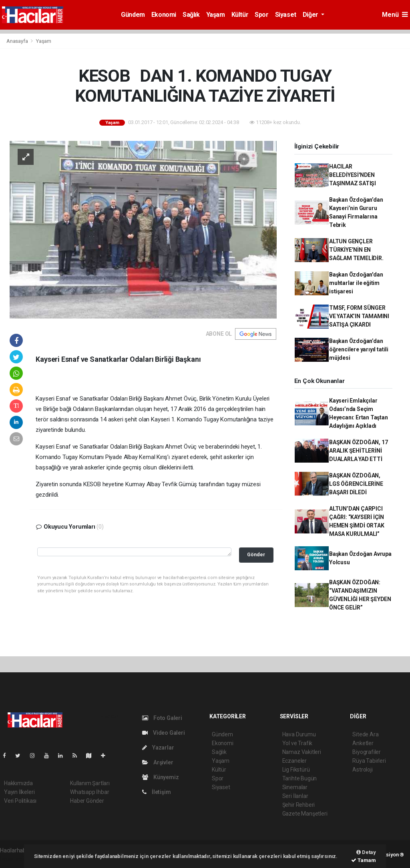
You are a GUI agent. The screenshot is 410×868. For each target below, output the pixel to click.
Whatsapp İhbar (89, 792)
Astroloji (362, 770)
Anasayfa (18, 41)
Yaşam (216, 15)
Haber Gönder (87, 801)
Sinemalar (295, 787)
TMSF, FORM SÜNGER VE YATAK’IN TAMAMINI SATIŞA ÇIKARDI (359, 316)
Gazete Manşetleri (305, 814)
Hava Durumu (299, 734)
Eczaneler (294, 761)
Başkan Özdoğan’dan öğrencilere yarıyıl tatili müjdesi (359, 349)
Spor (261, 15)
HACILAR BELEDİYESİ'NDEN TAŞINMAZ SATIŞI (353, 175)
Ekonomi (164, 15)
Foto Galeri (162, 718)
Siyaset (286, 15)
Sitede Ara (365, 734)
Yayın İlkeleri (19, 792)
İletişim (156, 792)
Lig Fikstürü (296, 770)
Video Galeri (163, 733)
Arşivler (158, 762)
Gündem (133, 15)
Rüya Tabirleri (369, 761)
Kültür (240, 15)
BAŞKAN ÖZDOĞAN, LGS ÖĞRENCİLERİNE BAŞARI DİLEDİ (356, 484)
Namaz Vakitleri (302, 752)
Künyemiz (160, 777)
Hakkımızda (18, 783)
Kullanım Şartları (90, 783)
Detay (366, 852)
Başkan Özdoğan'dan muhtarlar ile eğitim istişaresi (356, 283)
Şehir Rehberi (299, 805)
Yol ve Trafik (297, 743)
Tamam (364, 860)
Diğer (311, 15)
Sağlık (191, 15)
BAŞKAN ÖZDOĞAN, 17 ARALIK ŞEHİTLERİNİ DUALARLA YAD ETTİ (359, 451)
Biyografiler (367, 752)
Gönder (256, 554)
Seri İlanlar (295, 796)
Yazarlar (158, 748)
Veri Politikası (20, 801)
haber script (15, 859)
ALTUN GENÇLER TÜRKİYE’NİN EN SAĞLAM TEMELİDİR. (356, 250)
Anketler (363, 743)
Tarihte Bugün (300, 778)
